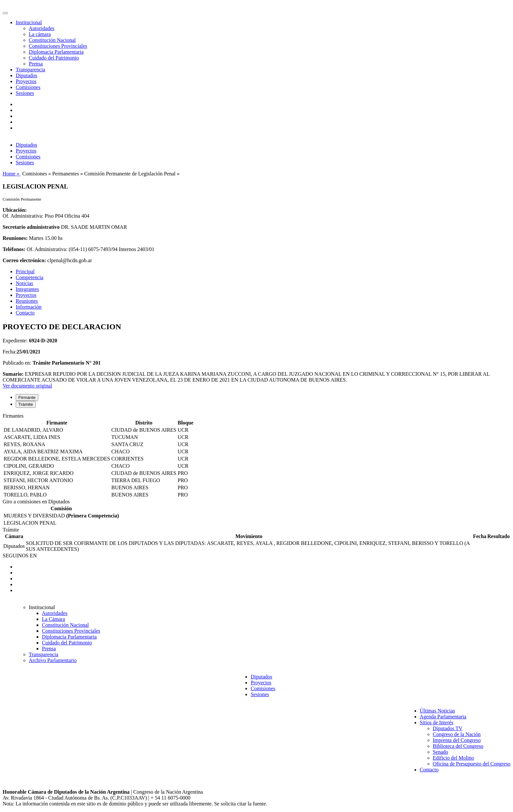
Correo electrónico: (24, 260)
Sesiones (25, 93)
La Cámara (53, 619)
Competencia (29, 277)
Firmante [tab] (27, 397)
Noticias (24, 283)
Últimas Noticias (437, 711)
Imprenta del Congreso (457, 740)
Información (29, 307)
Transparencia (30, 70)
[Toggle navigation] (5, 13)
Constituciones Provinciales (58, 46)
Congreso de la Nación (457, 734)
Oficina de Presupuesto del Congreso (472, 764)
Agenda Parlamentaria (443, 717)
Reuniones (27, 301)
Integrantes (27, 289)
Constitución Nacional (52, 40)
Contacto (25, 313)
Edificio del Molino (453, 758)
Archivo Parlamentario (53, 660)
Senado (441, 752)
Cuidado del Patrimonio (54, 58)
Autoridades (42, 28)
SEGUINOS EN (20, 556)
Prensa (36, 64)
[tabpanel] (256, 456)
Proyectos (26, 81)
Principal (25, 271)
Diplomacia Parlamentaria (56, 52)
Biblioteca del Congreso (458, 746)
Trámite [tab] (26, 404)
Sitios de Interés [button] (437, 722)
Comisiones (28, 87)
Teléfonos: (14, 249)
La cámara (40, 34)
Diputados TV (448, 728)
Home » (12, 174)
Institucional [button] (29, 22)
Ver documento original (27, 386)
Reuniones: (15, 238)
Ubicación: (15, 210)
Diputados (27, 75)
